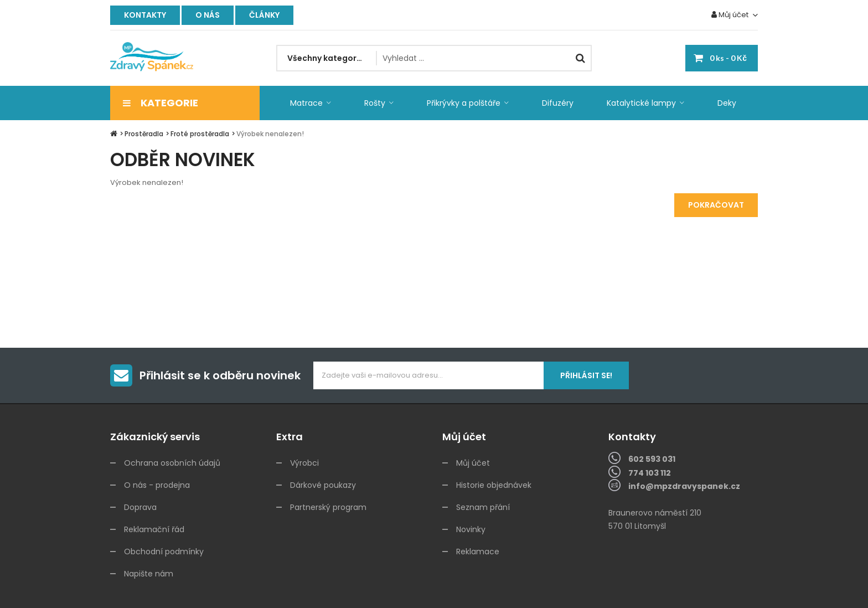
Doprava (140, 507)
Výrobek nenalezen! (270, 134)
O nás (208, 15)
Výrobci (304, 463)
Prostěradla (144, 134)
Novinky (471, 529)
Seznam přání (483, 507)
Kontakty (145, 15)
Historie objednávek (494, 485)
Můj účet (473, 463)
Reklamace (478, 552)
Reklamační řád (154, 529)
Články (264, 15)
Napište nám (149, 574)
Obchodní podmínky (164, 552)
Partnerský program (328, 507)
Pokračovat (716, 205)
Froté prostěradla (200, 134)
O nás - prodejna (157, 485)
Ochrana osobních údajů (172, 463)
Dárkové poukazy (323, 485)
